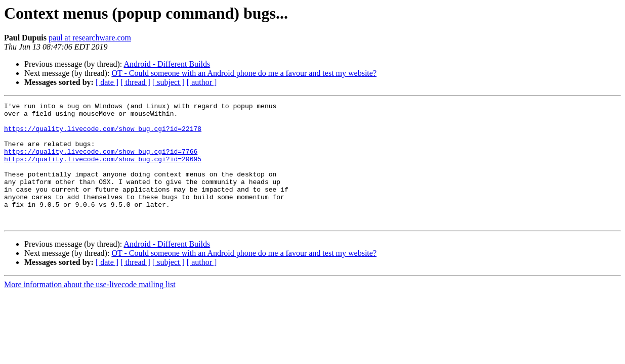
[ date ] (107, 82)
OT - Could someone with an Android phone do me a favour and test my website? (244, 73)
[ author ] (202, 82)
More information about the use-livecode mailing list (90, 309)
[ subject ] (169, 82)
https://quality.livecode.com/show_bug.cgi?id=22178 (103, 134)
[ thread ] (135, 82)
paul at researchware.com (90, 38)
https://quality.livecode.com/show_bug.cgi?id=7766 (101, 162)
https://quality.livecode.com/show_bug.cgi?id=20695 (103, 171)
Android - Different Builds (167, 64)
